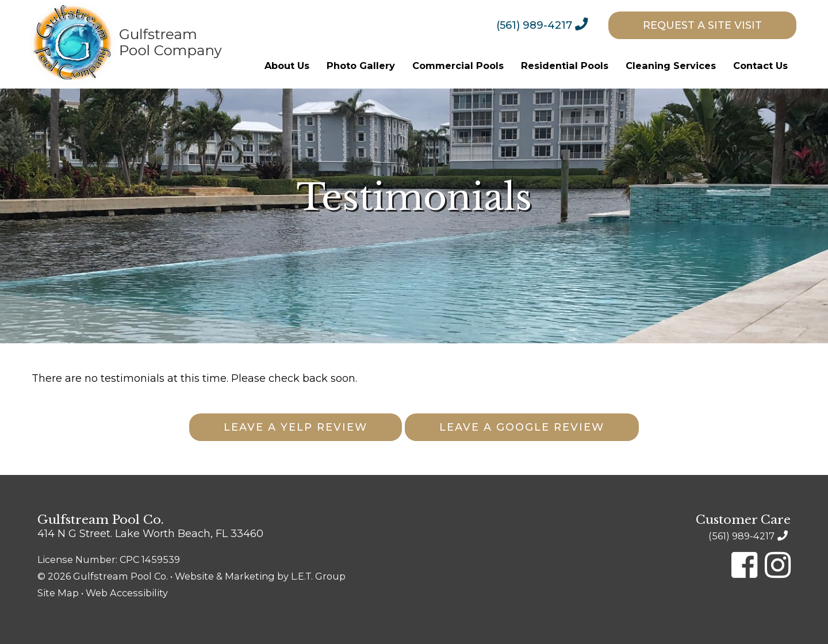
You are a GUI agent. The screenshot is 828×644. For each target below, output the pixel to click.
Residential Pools (565, 66)
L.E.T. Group (318, 576)
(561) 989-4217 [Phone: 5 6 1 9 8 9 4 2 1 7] (534, 25)
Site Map (58, 593)
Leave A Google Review (522, 427)
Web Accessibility (127, 593)
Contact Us (760, 66)
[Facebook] (744, 565)
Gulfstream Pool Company (126, 44)
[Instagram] (778, 565)
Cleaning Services (671, 66)
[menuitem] (551, 25)
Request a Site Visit (702, 25)
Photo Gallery (361, 66)
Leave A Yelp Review (296, 427)
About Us (287, 66)
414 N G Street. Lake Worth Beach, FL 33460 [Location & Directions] (150, 534)
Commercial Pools (458, 66)
